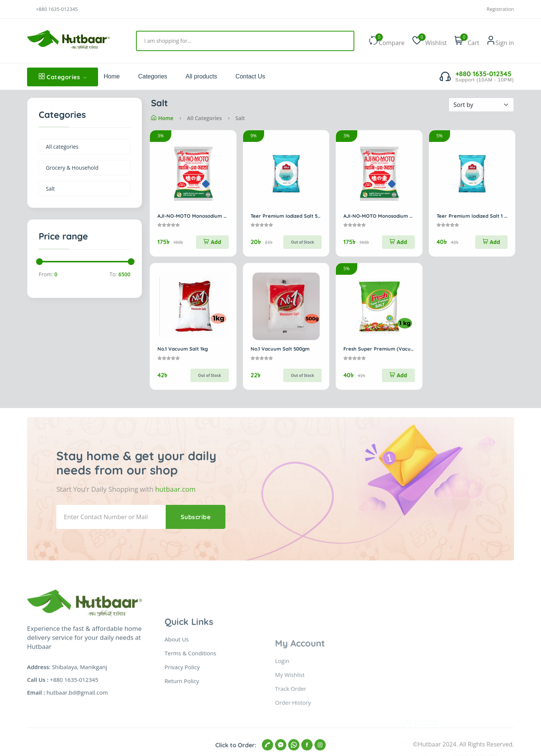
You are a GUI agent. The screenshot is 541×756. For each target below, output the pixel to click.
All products (201, 76)
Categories (63, 77)
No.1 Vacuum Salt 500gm (280, 349)
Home (112, 76)
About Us (177, 726)
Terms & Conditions (190, 739)
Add (212, 242)
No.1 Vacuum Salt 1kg (183, 349)
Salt (50, 189)
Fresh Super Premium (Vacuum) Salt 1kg (392, 349)
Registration (500, 9)
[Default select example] (481, 105)
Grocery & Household (72, 168)
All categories (62, 147)
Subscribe (196, 517)
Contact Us (250, 76)
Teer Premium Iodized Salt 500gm (291, 216)
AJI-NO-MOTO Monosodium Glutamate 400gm (212, 216)
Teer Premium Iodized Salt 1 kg (473, 216)
